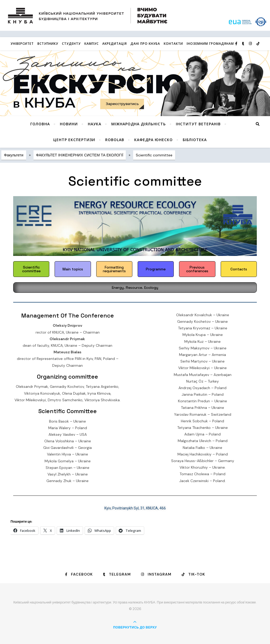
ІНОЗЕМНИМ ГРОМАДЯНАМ (210, 44)
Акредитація (115, 44)
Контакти (173, 44)
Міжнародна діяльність (139, 124)
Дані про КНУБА (145, 44)
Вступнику (48, 44)
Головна (40, 124)
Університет (22, 44)
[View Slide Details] (135, 83)
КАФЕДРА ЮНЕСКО (153, 140)
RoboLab (115, 140)
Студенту (71, 44)
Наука (95, 124)
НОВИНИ (69, 124)
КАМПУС (91, 44)
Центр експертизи (74, 140)
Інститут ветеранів (198, 124)
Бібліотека (195, 140)
